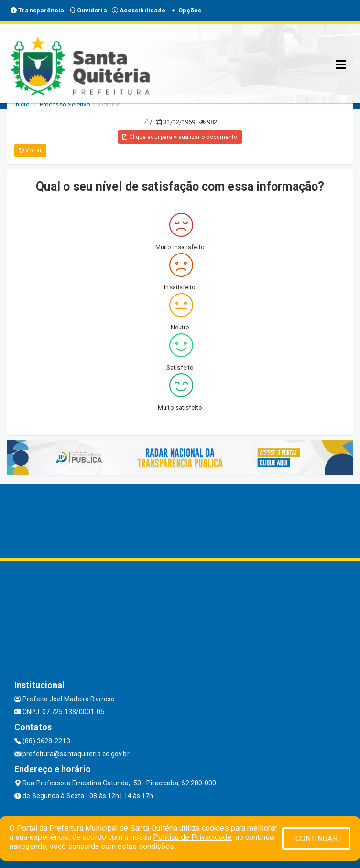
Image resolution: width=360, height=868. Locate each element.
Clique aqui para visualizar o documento (180, 137)
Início (22, 104)
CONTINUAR (316, 839)
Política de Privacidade (192, 837)
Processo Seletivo (65, 104)
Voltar (30, 150)
